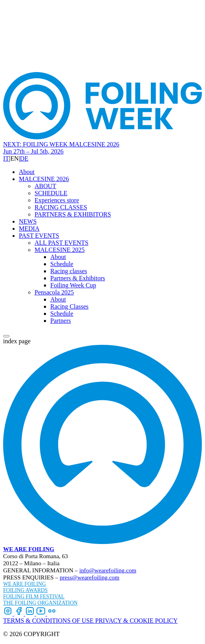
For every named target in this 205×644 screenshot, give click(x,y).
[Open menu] (6, 336)
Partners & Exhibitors (78, 278)
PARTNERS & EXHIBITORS (73, 214)
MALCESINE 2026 (44, 179)
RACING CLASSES (61, 207)
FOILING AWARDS (25, 590)
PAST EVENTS (39, 236)
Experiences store (57, 200)
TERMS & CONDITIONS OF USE (49, 621)
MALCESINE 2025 (60, 250)
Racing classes (69, 271)
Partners (60, 321)
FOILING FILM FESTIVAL (34, 597)
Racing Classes (69, 306)
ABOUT (45, 186)
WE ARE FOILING (29, 549)
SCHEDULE (51, 193)
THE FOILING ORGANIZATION (40, 603)
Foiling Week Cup (73, 285)
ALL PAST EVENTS (61, 243)
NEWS (28, 221)
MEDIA (29, 229)
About (27, 172)
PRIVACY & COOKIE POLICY (136, 621)
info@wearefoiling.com (108, 570)
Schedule (62, 264)
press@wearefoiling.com (90, 577)
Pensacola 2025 (54, 292)
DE (24, 158)
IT (6, 158)
